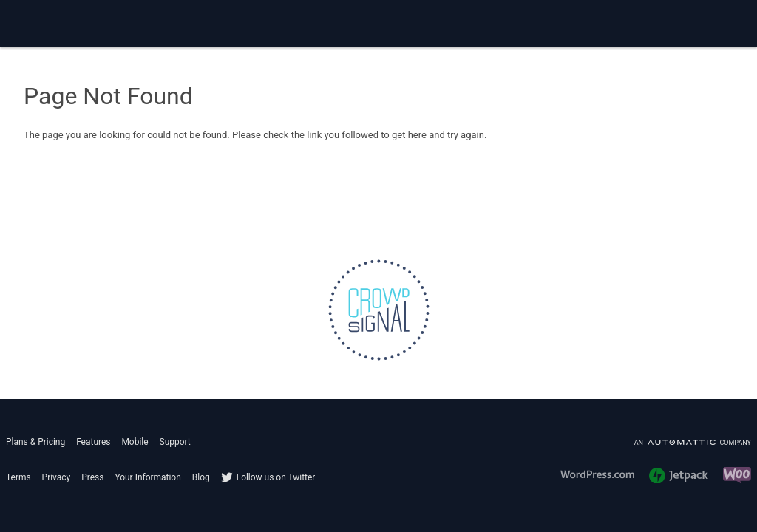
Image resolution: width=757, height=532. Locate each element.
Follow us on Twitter (276, 477)
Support (175, 442)
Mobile (135, 442)
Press (92, 477)
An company (693, 443)
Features (93, 442)
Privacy (57, 477)
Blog (201, 477)
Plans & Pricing (35, 442)
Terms (18, 477)
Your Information (147, 477)
